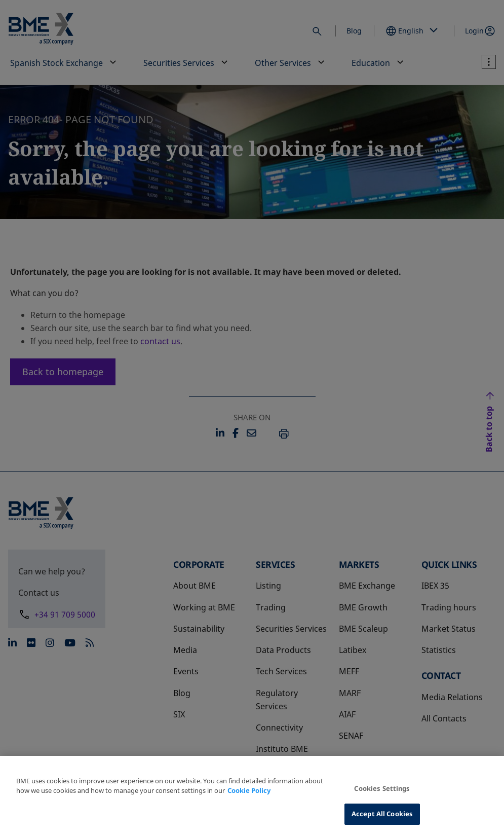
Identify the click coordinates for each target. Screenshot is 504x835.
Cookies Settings (382, 788)
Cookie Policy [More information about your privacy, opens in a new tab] (249, 790)
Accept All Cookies (382, 814)
